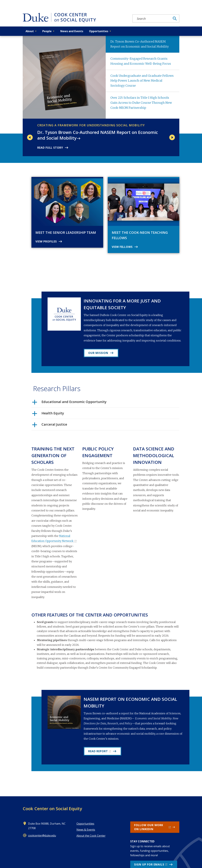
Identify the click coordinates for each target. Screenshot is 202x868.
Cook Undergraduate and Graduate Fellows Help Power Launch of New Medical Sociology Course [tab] (142, 81)
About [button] (30, 31)
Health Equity (48, 414)
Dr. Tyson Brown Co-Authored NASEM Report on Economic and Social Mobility (98, 135)
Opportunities (85, 824)
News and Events (72, 31)
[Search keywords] (152, 19)
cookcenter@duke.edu (42, 835)
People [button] (47, 31)
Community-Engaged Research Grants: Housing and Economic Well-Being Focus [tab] (141, 61)
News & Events (86, 830)
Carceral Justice (50, 426)
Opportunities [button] (99, 31)
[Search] (175, 19)
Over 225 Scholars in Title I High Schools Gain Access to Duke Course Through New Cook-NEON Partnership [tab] (141, 103)
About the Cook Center (91, 836)
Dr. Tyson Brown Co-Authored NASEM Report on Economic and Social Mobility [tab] (140, 44)
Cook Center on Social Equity (52, 809)
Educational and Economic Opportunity (69, 403)
